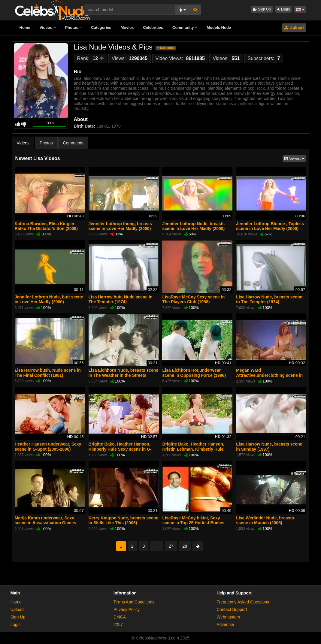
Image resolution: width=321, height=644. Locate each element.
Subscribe (166, 48)
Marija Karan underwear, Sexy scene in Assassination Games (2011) (45, 523)
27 (171, 546)
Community (185, 27)
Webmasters (228, 617)
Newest (295, 158)
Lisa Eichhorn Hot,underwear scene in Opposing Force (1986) (194, 373)
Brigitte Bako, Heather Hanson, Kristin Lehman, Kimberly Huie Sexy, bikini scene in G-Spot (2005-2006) (197, 451)
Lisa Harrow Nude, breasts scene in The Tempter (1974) (269, 299)
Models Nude (219, 27)
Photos (74, 27)
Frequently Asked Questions (243, 602)
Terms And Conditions (134, 602)
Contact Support (232, 609)
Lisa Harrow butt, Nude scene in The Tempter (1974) (121, 299)
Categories (101, 27)
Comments (73, 143)
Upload (294, 28)
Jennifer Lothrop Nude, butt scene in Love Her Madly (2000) (49, 299)
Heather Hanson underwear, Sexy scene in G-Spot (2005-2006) (48, 446)
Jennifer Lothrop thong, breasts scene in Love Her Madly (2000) (120, 226)
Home (25, 27)
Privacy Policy (127, 609)
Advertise (225, 624)
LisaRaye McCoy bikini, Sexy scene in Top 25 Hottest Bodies (193, 520)
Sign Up (262, 9)
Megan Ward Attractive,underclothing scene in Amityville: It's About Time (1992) (269, 375)
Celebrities (153, 27)
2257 (118, 624)
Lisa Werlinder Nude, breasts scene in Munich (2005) (265, 520)
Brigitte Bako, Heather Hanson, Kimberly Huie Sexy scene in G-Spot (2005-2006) (120, 449)
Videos (48, 27)
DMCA (120, 617)
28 (185, 546)
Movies (127, 27)
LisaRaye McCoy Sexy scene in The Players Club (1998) (193, 299)
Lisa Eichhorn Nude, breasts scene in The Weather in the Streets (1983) (124, 375)
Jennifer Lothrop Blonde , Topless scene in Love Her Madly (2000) (270, 226)
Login (284, 9)
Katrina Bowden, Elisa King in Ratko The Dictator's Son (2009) (46, 226)
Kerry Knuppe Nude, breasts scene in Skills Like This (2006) (124, 520)
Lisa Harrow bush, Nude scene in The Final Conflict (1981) (48, 373)
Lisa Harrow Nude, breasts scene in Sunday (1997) (269, 446)
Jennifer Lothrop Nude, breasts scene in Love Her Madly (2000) (193, 226)
